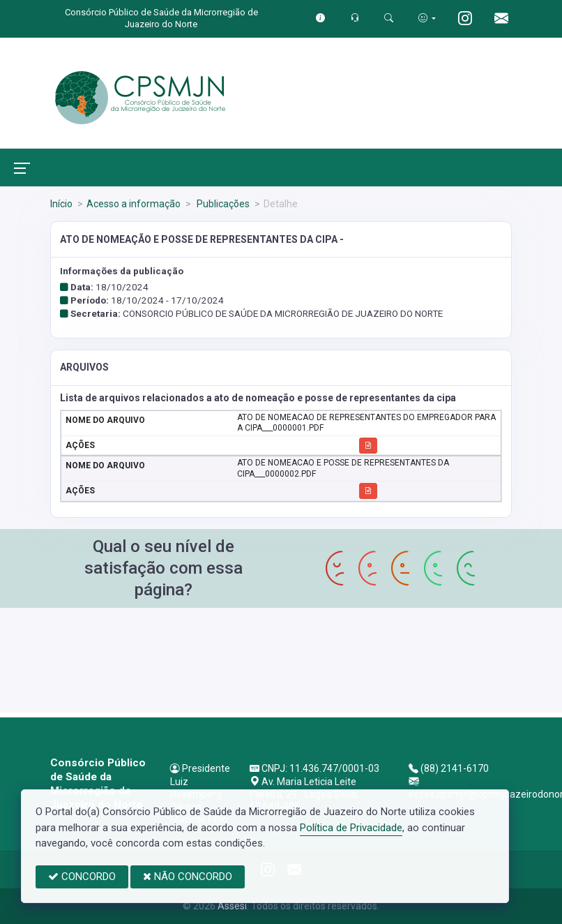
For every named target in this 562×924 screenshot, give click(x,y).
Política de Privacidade (351, 828)
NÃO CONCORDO (188, 877)
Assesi (232, 906)
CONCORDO (82, 877)
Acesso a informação (134, 204)
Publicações (222, 204)
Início (61, 204)
